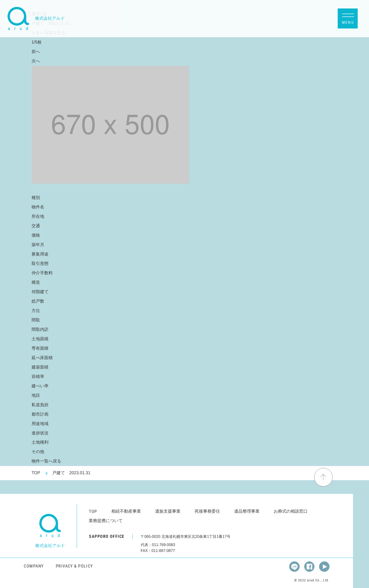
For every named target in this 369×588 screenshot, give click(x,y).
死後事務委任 (207, 511)
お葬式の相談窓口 (291, 511)
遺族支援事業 (168, 511)
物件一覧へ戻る (46, 461)
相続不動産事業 (126, 511)
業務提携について (106, 521)
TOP (36, 473)
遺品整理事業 (247, 511)
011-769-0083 (164, 545)
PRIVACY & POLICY (74, 566)
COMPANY (34, 566)
